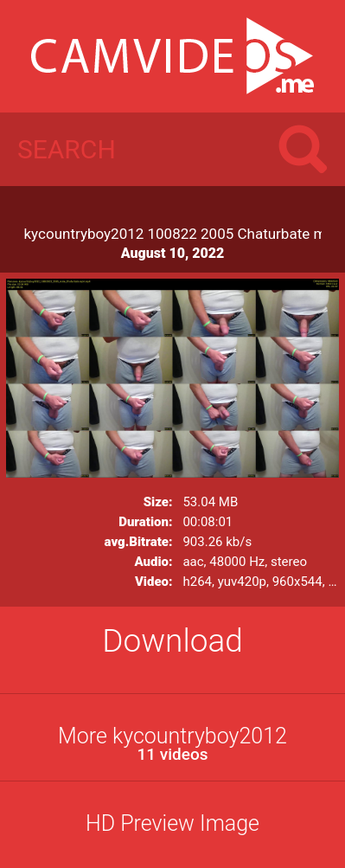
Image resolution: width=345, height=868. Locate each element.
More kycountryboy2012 (172, 744)
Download (172, 641)
